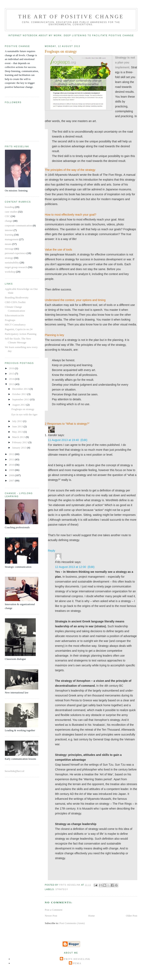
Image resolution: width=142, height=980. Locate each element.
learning (9, 235)
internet (9, 230)
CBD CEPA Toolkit (15, 302)
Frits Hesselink (77, 959)
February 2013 (20, 442)
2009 (12, 470)
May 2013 (18, 432)
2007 (12, 481)
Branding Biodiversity (17, 297)
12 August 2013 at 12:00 (70, 567)
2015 (12, 374)
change (9, 221)
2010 (12, 465)
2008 (12, 475)
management (12, 239)
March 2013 (19, 437)
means (8, 244)
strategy (62, 889)
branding (10, 207)
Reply (51, 551)
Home (92, 916)
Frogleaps (10, 320)
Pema (77, 963)
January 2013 (20, 448)
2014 (12, 379)
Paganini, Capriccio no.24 (19, 329)
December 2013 (21, 389)
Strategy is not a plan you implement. (125, 62)
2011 (12, 459)
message (9, 249)
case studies (11, 212)
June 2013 (18, 426)
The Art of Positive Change (71, 17)
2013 (12, 384)
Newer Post (51, 916)
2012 (12, 454)
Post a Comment (54, 910)
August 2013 (19, 405)
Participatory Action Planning (21, 334)
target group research (16, 267)
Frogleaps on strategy (23, 409)
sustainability (12, 262)
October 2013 (20, 394)
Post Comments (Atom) (72, 923)
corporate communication (18, 225)
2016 (12, 368)
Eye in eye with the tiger (24, 414)
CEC (7, 216)
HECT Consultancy (15, 325)
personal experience (16, 253)
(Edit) (84, 440)
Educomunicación (15, 315)
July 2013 (18, 421)
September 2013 (21, 399)
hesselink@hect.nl (15, 771)
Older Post (131, 916)
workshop (10, 272)
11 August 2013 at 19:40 (63, 440)
